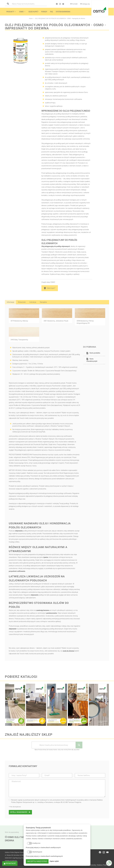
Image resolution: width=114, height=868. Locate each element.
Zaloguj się (85, 4)
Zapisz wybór (54, 861)
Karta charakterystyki (92, 360)
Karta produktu (93, 353)
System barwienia (63, 12)
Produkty (10, 12)
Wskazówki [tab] (22, 302)
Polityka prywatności (11, 861)
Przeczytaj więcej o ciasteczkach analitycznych (43, 848)
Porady (44, 12)
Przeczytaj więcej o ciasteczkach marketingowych (44, 856)
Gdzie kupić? (33, 12)
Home (31, 18)
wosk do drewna (68, 415)
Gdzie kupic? (50, 288)
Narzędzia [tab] (43, 302)
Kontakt (74, 4)
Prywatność (10, 863)
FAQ (51, 12)
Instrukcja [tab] (33, 302)
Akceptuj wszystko (37, 861)
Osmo (21, 12)
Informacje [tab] (10, 302)
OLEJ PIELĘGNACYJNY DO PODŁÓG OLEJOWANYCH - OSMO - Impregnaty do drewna (60, 18)
